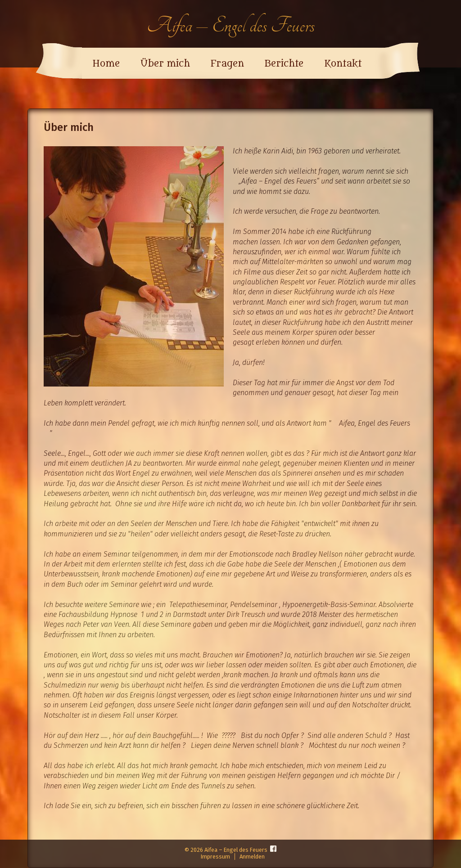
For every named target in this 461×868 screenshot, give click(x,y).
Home (106, 64)
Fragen (227, 64)
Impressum (215, 857)
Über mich (165, 64)
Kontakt (343, 64)
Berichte (284, 64)
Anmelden (252, 857)
